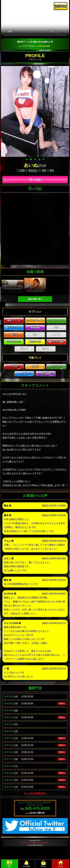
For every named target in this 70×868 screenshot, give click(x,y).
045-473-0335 (44, 46)
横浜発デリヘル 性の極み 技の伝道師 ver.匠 (35, 843)
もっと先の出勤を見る (35, 793)
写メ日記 (35, 180)
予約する (62, 703)
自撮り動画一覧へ (35, 299)
